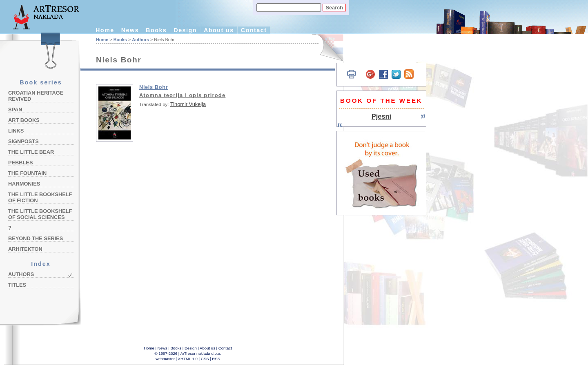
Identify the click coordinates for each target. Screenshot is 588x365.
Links (16, 131)
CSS (205, 359)
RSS (216, 359)
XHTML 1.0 (188, 359)
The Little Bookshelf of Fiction (40, 197)
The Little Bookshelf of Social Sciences (40, 214)
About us (219, 30)
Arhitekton (25, 249)
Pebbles (20, 163)
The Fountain (27, 173)
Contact (254, 30)
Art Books (24, 120)
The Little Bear (31, 152)
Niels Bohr (154, 87)
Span (15, 109)
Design (185, 30)
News (130, 30)
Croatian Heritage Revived (36, 96)
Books (156, 30)
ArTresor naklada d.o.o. (201, 353)
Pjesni (381, 116)
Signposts (23, 141)
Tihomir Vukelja (188, 104)
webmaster (165, 359)
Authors (21, 274)
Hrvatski (327, 48)
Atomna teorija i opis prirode (182, 95)
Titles (17, 285)
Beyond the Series (36, 238)
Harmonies (24, 184)
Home (105, 30)
